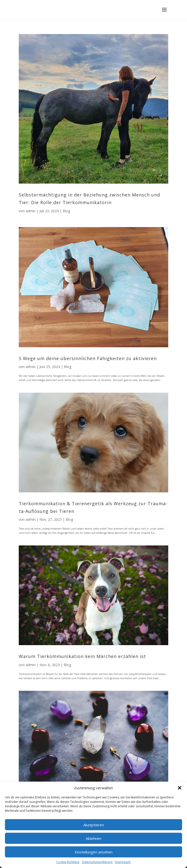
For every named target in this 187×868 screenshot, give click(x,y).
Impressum (123, 862)
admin (31, 211)
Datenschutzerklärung (97, 862)
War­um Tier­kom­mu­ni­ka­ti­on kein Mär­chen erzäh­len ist (82, 656)
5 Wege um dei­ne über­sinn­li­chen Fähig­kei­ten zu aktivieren (88, 358)
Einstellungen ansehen (94, 852)
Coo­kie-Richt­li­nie (68, 862)
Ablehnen (94, 838)
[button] (180, 788)
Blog (66, 211)
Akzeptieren (94, 825)
